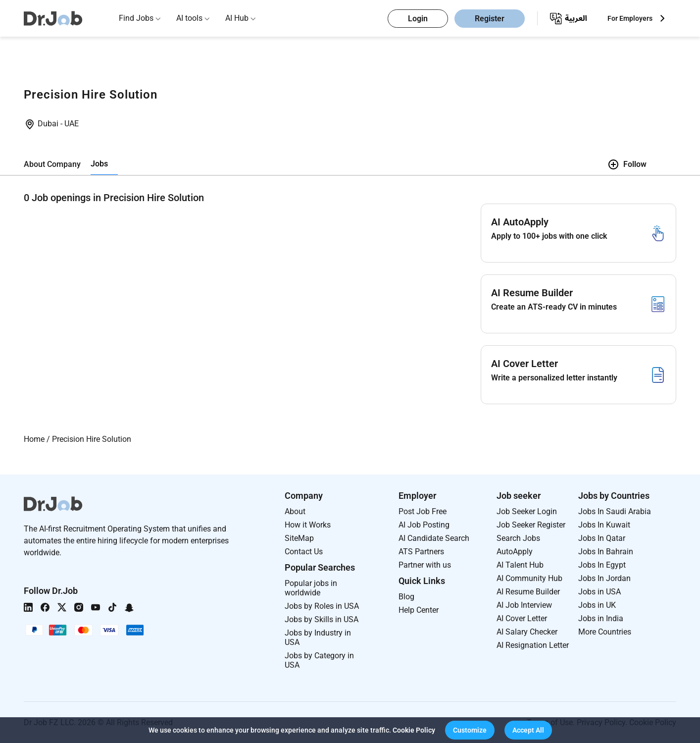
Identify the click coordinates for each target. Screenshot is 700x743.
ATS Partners (421, 552)
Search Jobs (518, 538)
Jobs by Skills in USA (322, 619)
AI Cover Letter (522, 618)
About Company (52, 164)
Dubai (49, 124)
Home (34, 439)
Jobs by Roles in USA (322, 606)
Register (490, 19)
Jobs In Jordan (604, 578)
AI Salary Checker (527, 632)
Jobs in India (601, 618)
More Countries (605, 632)
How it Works (308, 525)
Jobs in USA (600, 592)
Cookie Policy (414, 730)
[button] (470, 730)
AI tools (189, 18)
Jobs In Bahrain (606, 552)
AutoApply (515, 552)
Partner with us (425, 565)
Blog (406, 597)
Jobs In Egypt (602, 565)
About (295, 511)
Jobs (99, 164)
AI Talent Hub (520, 565)
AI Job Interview (524, 605)
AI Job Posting (424, 525)
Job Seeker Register (531, 525)
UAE (72, 124)
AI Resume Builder (528, 592)
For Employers (630, 18)
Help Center (419, 610)
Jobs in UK (597, 605)
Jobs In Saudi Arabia (615, 511)
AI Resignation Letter (533, 645)
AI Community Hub (529, 578)
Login (418, 19)
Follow (627, 164)
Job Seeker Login (527, 511)
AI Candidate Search (434, 538)
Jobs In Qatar (602, 538)
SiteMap (299, 538)
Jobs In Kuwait (604, 525)
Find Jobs (136, 18)
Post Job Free (423, 511)
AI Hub (237, 18)
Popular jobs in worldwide (311, 588)
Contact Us (304, 552)
